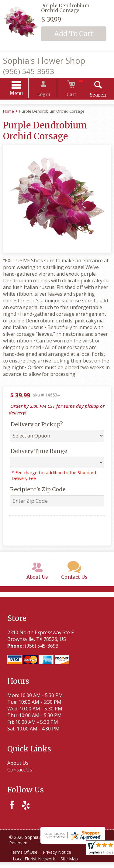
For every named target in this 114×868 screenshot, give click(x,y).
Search (93, 96)
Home (9, 112)
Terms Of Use (24, 858)
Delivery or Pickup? (34, 425)
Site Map (72, 865)
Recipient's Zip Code (35, 490)
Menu (22, 94)
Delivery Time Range (36, 452)
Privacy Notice (60, 858)
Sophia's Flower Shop (44, 61)
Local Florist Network (35, 865)
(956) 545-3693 (29, 71)
